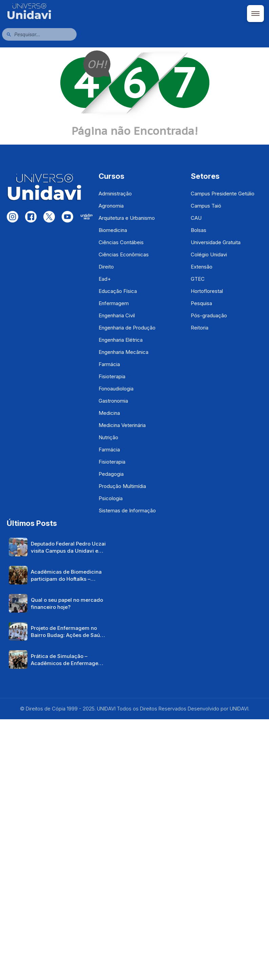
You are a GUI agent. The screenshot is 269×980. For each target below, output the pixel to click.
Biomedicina (113, 230)
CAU (196, 218)
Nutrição (108, 437)
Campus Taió (206, 206)
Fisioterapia (112, 376)
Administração (115, 194)
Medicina (109, 413)
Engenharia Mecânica (123, 352)
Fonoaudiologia (116, 389)
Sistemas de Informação (127, 510)
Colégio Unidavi (209, 254)
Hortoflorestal (207, 291)
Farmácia (109, 364)
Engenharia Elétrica (121, 340)
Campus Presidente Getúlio (223, 194)
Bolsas (199, 230)
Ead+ (105, 279)
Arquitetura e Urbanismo (127, 218)
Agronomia (111, 206)
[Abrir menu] (255, 14)
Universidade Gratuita (216, 242)
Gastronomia (113, 401)
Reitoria (200, 328)
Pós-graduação (209, 315)
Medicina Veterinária (122, 425)
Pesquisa (201, 303)
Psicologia (111, 498)
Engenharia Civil (117, 315)
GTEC (198, 279)
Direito (106, 267)
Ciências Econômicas (124, 254)
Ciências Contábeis (121, 242)
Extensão (202, 267)
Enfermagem (114, 303)
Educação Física (118, 291)
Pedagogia (111, 474)
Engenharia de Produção (127, 328)
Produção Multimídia (122, 486)
